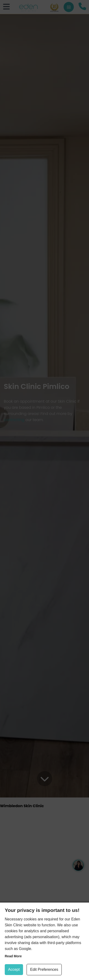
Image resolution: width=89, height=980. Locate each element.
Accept (14, 969)
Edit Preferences (44, 969)
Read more (13, 956)
